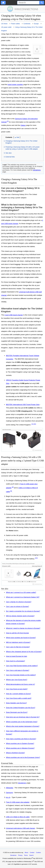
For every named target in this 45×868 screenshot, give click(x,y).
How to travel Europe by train (16, 656)
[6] (32, 424)
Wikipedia (10, 788)
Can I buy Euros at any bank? (17, 689)
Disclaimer (13, 855)
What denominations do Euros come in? (20, 684)
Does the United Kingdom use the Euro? (21, 708)
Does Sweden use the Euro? (16, 703)
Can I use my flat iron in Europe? (18, 647)
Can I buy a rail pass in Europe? (18, 670)
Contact (32, 852)
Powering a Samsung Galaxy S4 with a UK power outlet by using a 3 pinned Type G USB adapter (22, 148)
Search (31, 855)
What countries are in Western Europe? (20, 748)
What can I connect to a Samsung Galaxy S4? (23, 597)
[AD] (35, 424)
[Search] (28, 3)
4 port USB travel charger (14, 315)
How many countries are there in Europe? (21, 739)
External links (10, 157)
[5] (11, 491)
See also (9, 153)
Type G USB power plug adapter (18, 802)
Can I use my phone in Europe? (17, 606)
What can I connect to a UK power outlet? (21, 592)
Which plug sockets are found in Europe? (21, 638)
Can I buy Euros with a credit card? (19, 698)
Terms (26, 855)
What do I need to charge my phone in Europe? (23, 628)
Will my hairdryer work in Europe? (18, 642)
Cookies (38, 852)
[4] (13, 487)
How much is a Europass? (15, 661)
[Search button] (42, 3)
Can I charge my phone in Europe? (19, 602)
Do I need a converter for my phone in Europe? (23, 611)
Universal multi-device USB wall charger (21, 828)
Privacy (20, 855)
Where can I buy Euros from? (17, 680)
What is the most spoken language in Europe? (23, 726)
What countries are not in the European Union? (23, 757)
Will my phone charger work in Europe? (20, 616)
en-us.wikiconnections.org (15, 852)
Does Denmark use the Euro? (17, 712)
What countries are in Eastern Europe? (20, 743)
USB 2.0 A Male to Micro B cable (18, 817)
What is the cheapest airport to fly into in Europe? (24, 652)
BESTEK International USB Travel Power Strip (23, 405)
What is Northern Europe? (15, 753)
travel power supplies (15, 84)
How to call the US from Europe (17, 633)
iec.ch (8, 797)
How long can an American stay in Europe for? (23, 717)
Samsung (9, 793)
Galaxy (23, 125)
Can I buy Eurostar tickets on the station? (21, 675)
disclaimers (37, 170)
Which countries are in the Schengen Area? (22, 722)
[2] (8, 121)
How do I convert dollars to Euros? (18, 694)
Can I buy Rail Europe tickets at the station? (22, 666)
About (26, 852)
